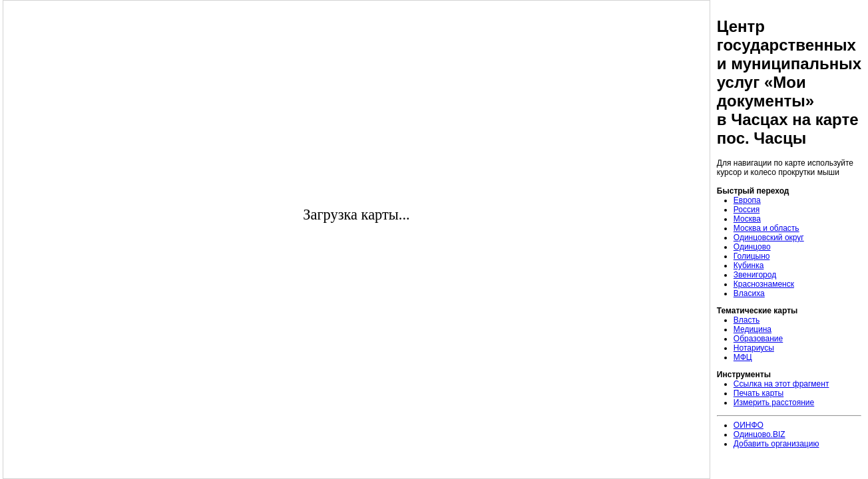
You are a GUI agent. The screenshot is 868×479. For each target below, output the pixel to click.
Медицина (753, 329)
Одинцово (752, 247)
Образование (758, 339)
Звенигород (755, 275)
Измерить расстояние (774, 402)
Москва (747, 219)
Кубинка (749, 265)
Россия (747, 210)
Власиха (749, 293)
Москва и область (766, 228)
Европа (747, 200)
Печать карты (759, 393)
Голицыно (752, 256)
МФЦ (743, 357)
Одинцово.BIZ (759, 434)
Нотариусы (754, 348)
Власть (747, 320)
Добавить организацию (776, 444)
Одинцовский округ (769, 238)
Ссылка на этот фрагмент (781, 384)
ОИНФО (749, 425)
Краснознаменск (764, 284)
